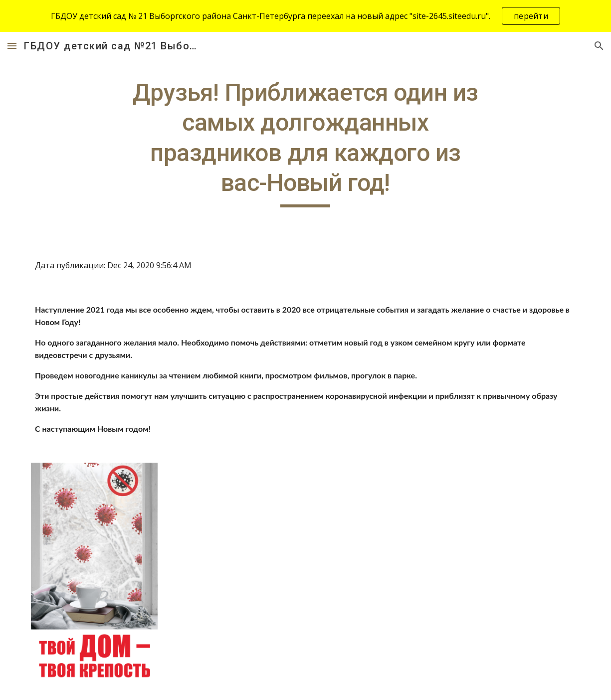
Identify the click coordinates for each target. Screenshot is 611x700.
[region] (305, 16)
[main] (305, 143)
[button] (12, 46)
